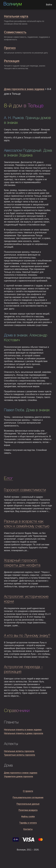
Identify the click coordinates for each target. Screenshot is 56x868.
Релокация (12, 61)
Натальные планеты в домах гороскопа (24, 733)
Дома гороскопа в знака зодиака (24, 89)
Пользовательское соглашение (28, 798)
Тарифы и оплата (28, 823)
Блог (8, 478)
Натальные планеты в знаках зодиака (23, 730)
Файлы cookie (28, 817)
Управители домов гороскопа (18, 776)
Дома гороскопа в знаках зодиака (21, 773)
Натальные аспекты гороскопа (19, 751)
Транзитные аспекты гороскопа (20, 755)
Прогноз (10, 48)
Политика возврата (28, 810)
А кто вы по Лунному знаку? (27, 636)
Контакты (28, 829)
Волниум (13, 4)
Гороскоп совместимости (25, 490)
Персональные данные (28, 804)
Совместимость (15, 32)
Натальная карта (16, 16)
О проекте (28, 791)
